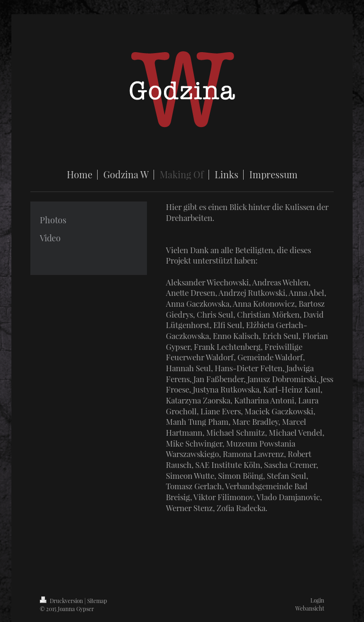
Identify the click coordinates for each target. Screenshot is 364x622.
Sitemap (97, 601)
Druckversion (62, 601)
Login (317, 600)
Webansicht (310, 608)
